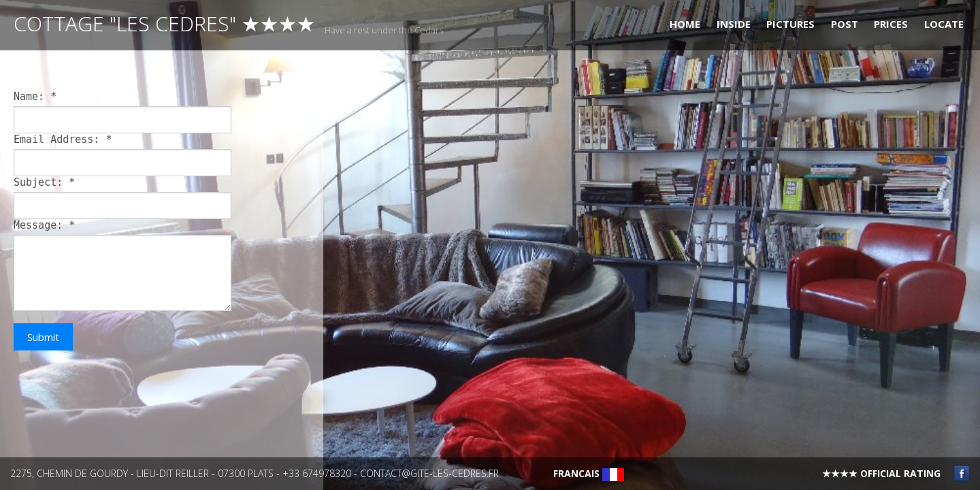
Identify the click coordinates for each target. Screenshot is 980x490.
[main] (162, 272)
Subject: (44, 182)
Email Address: (63, 140)
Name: (35, 97)
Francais (589, 473)
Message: (44, 225)
